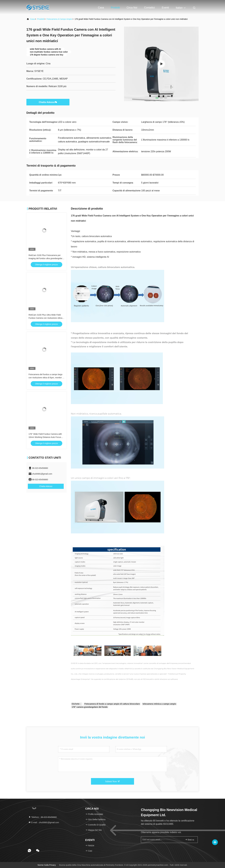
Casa (101, 8)
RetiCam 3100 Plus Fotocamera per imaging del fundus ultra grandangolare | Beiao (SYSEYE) (46, 258)
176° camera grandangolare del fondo (90, 707)
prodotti (41, 19)
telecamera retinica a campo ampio (159, 704)
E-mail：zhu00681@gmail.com (44, 822)
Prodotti (115, 8)
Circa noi (132, 8)
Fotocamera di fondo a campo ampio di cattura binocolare (112, 704)
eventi (165, 8)
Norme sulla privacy (47, 865)
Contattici (149, 8)
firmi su (189, 840)
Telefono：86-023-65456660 (43, 817)
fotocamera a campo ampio (59, 19)
